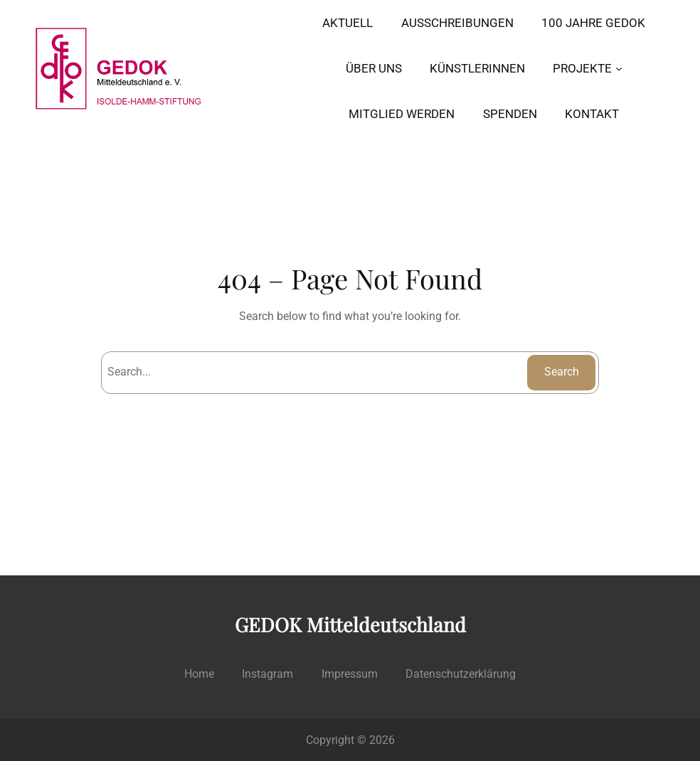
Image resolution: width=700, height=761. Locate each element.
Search (562, 372)
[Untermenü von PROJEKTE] (619, 68)
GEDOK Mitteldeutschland (350, 624)
